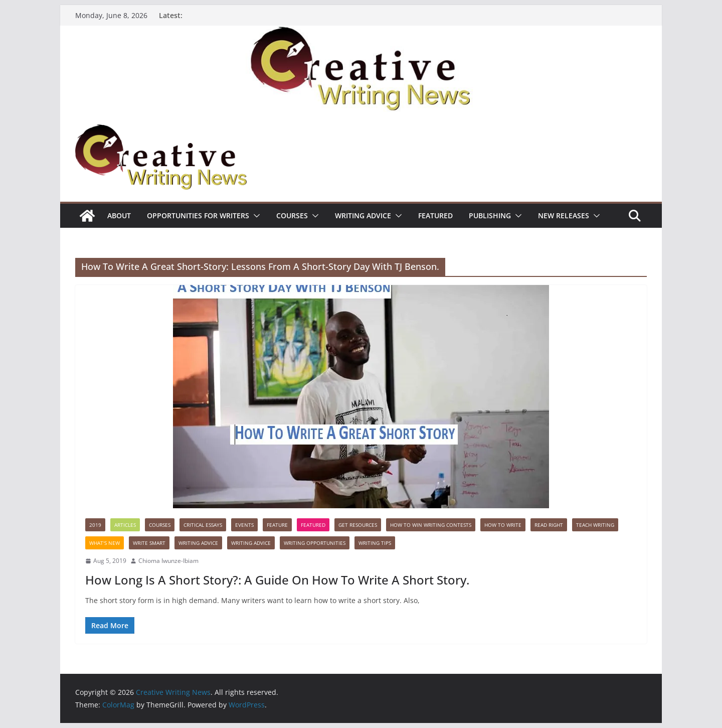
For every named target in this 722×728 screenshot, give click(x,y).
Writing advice (363, 215)
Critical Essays (203, 525)
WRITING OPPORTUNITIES (315, 543)
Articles (125, 525)
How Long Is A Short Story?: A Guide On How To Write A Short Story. (277, 580)
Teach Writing (595, 525)
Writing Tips (375, 543)
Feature (277, 525)
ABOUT (119, 215)
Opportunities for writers (198, 215)
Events (244, 525)
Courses (292, 215)
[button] (255, 216)
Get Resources (358, 525)
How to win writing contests (431, 525)
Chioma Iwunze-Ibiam (168, 561)
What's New (105, 543)
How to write (503, 525)
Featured (435, 215)
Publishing (490, 215)
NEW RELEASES (564, 215)
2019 (95, 525)
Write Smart (149, 543)
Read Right (549, 525)
